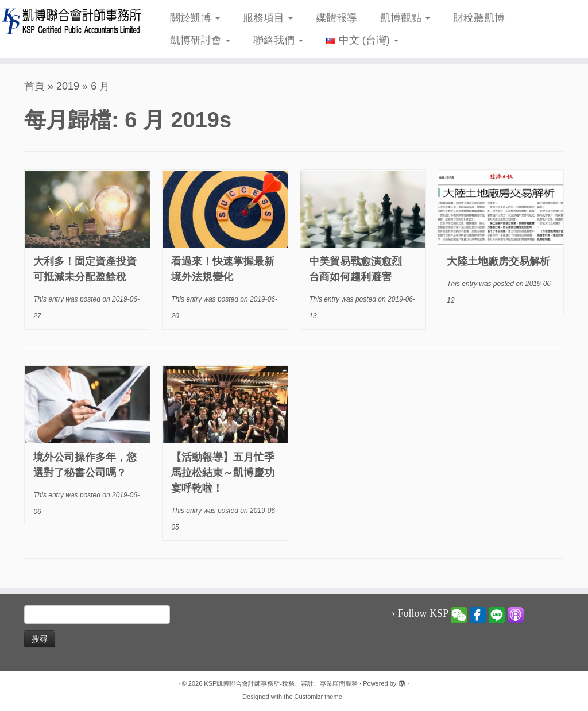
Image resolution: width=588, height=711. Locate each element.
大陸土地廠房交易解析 (498, 261)
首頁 (34, 86)
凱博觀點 (405, 18)
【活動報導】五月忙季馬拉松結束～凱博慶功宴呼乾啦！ (223, 473)
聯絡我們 (278, 40)
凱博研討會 (200, 40)
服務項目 (268, 18)
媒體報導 (336, 18)
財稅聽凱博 (479, 18)
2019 (68, 86)
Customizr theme (318, 697)
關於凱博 (195, 18)
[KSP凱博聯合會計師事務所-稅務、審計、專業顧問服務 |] (69, 21)
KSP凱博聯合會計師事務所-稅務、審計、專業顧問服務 (281, 683)
